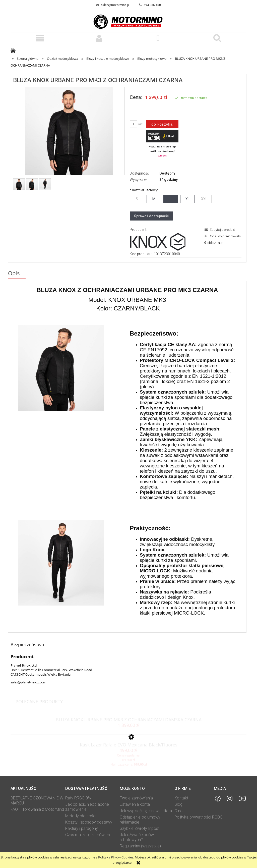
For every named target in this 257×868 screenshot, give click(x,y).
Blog (178, 804)
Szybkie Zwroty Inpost (140, 828)
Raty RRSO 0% (78, 798)
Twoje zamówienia (136, 798)
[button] (40, 38)
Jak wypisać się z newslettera (146, 811)
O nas (179, 811)
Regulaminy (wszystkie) (140, 846)
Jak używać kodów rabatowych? (137, 837)
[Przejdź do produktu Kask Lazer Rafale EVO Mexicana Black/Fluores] (128, 743)
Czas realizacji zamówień (88, 835)
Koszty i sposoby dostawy (89, 822)
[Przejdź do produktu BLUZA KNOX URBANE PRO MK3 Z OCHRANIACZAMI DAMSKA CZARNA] (128, 718)
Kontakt (181, 798)
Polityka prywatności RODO (199, 817)
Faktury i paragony (82, 828)
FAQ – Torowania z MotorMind (37, 809)
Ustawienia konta (135, 804)
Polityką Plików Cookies (116, 857)
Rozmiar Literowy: (144, 190)
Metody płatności (81, 816)
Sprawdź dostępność (151, 216)
